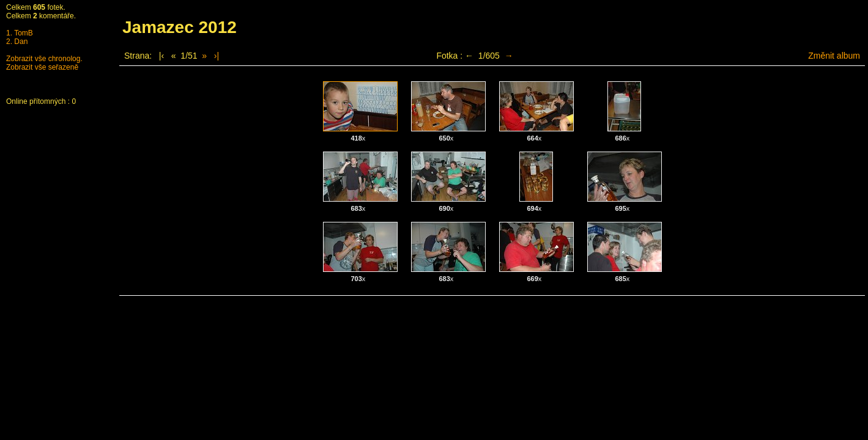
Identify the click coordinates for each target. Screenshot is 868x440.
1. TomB (20, 33)
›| (215, 56)
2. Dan (17, 42)
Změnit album (834, 56)
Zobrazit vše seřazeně (42, 67)
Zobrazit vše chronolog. (44, 59)
